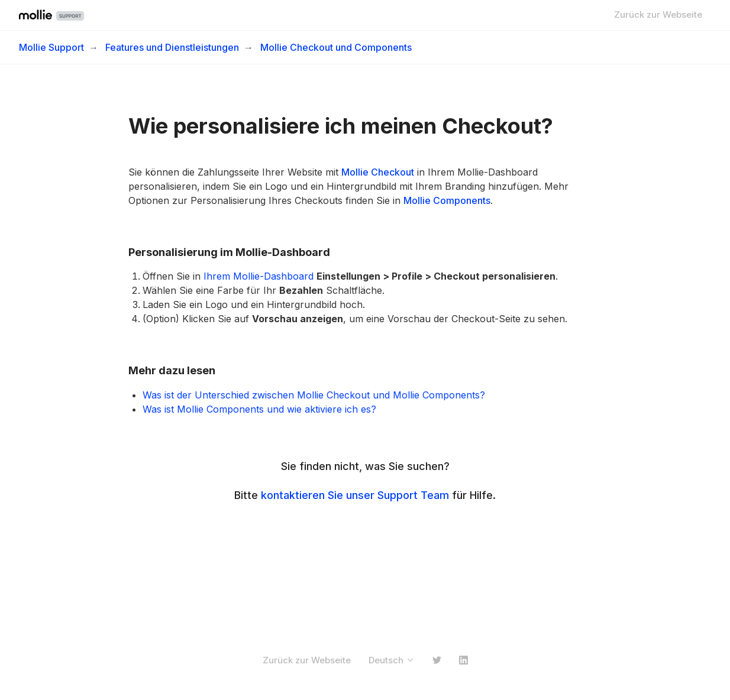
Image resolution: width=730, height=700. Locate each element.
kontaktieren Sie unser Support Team (355, 495)
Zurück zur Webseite (658, 14)
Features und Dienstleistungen (172, 47)
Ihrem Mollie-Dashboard (257, 276)
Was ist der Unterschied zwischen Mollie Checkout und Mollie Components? (314, 395)
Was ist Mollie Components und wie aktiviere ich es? (259, 409)
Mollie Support (51, 47)
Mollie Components (447, 200)
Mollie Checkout (378, 172)
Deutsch (392, 660)
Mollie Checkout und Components (336, 47)
